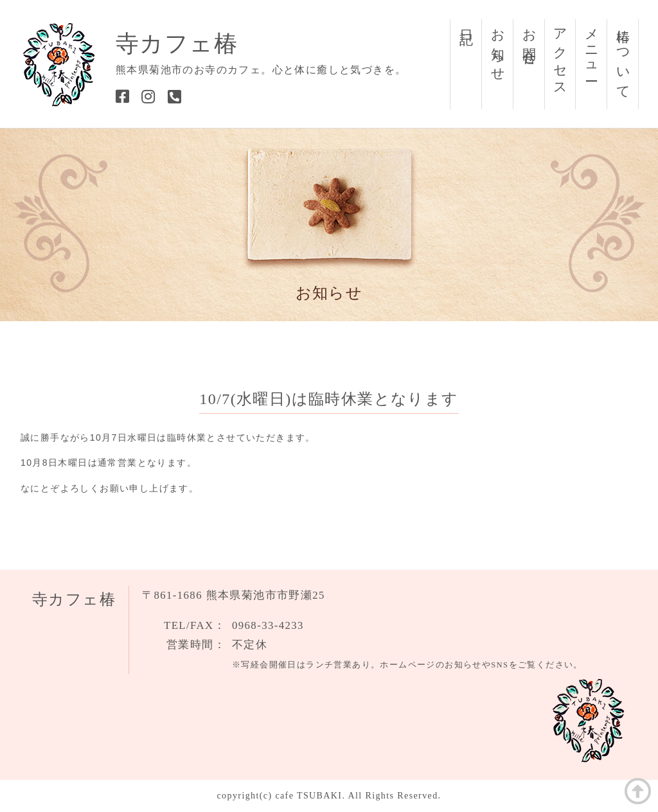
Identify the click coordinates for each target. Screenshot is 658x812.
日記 (467, 22)
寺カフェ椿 (177, 44)
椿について (623, 57)
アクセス (560, 56)
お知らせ (498, 48)
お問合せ (529, 40)
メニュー (592, 48)
